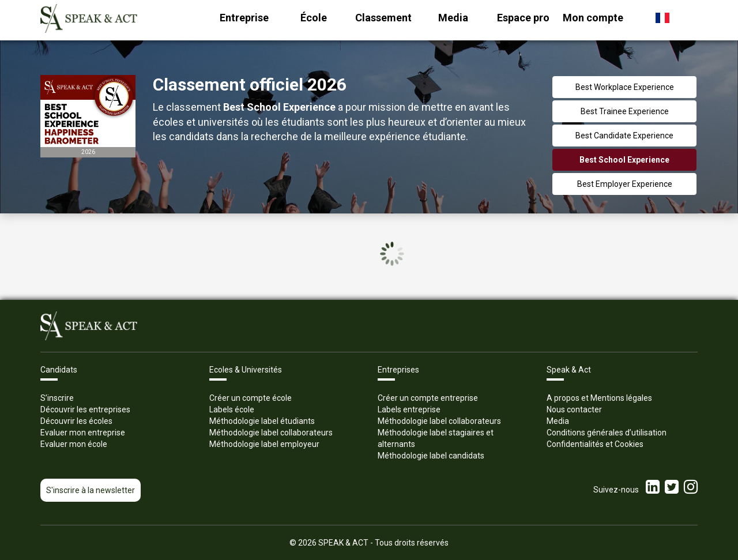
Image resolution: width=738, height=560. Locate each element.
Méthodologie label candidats (431, 456)
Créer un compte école (251, 398)
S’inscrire (57, 398)
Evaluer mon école (74, 444)
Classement (383, 18)
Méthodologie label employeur (264, 444)
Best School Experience (624, 160)
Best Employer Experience (625, 184)
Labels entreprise (409, 409)
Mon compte (593, 18)
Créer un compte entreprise (428, 398)
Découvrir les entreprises (85, 409)
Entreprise (244, 18)
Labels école (232, 409)
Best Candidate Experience (624, 136)
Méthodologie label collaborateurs (271, 433)
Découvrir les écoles (76, 421)
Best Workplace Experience (625, 87)
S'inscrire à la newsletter (91, 490)
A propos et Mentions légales (599, 398)
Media (453, 18)
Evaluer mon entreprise (83, 433)
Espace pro (523, 18)
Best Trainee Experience (625, 111)
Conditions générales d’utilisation (607, 433)
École (314, 18)
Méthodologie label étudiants (262, 421)
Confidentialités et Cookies (595, 444)
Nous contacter (574, 409)
